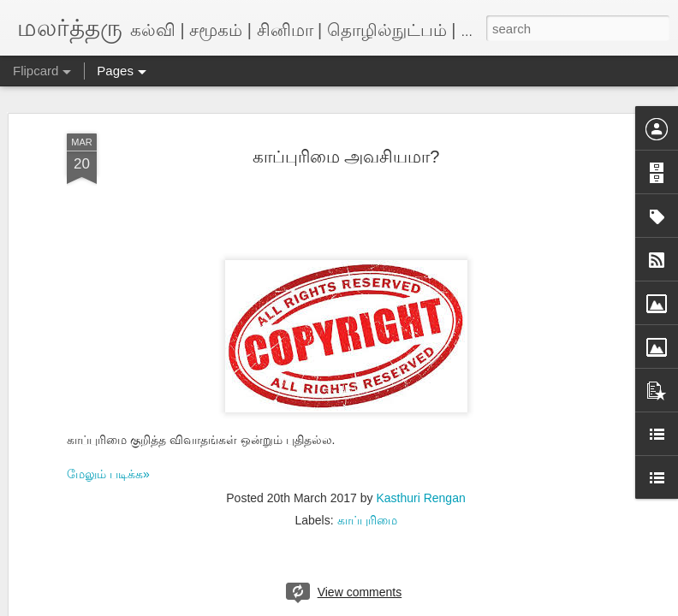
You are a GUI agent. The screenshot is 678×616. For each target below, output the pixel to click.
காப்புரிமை (367, 483)
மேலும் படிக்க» (108, 435)
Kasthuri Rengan (420, 460)
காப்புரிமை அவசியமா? (346, 118)
